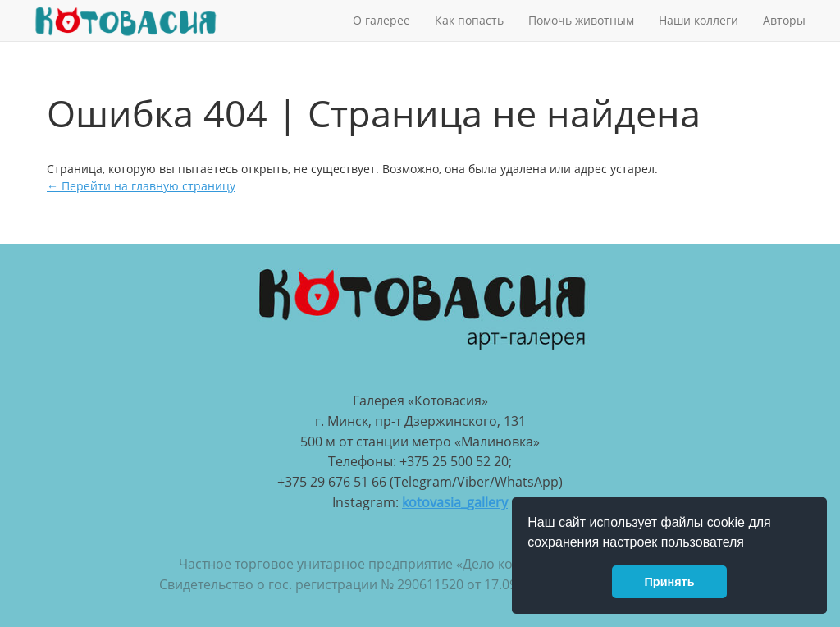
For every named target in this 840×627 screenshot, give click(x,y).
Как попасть (469, 20)
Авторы (784, 20)
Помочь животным (581, 20)
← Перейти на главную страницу (141, 186)
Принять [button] (670, 582)
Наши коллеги (698, 20)
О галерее (381, 20)
